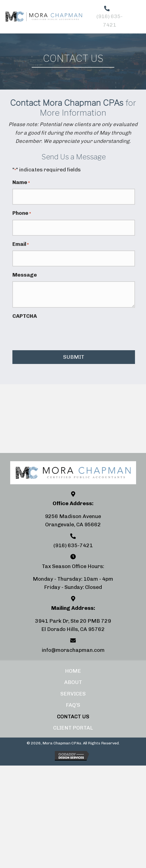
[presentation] (54, 333)
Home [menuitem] (73, 671)
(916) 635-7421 (73, 545)
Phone (22, 213)
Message (25, 275)
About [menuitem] (73, 682)
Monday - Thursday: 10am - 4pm (73, 579)
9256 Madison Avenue (73, 516)
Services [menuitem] (73, 694)
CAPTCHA (25, 316)
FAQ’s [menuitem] (73, 705)
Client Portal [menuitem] (73, 728)
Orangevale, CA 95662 (73, 525)
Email (21, 244)
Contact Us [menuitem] (73, 717)
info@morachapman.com (73, 650)
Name (21, 183)
